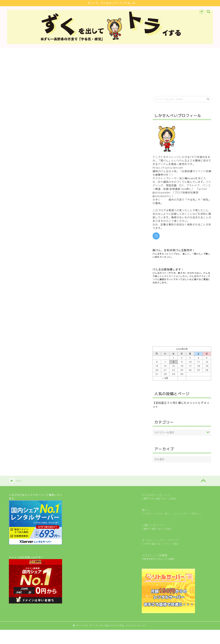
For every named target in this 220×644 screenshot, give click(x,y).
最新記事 (25, 100)
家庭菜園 (93, 100)
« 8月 (165, 378)
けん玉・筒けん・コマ (59, 100)
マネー (127, 100)
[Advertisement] (182, 315)
